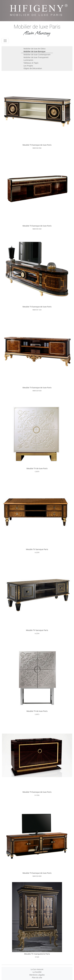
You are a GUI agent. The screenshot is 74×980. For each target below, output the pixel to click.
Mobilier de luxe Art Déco (34, 49)
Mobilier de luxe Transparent (36, 57)
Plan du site (37, 977)
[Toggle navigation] (5, 41)
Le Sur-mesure (37, 969)
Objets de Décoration (33, 68)
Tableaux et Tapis (31, 63)
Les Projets (28, 66)
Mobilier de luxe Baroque (34, 51)
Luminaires (28, 60)
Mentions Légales (37, 975)
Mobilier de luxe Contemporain (37, 55)
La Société (37, 972)
